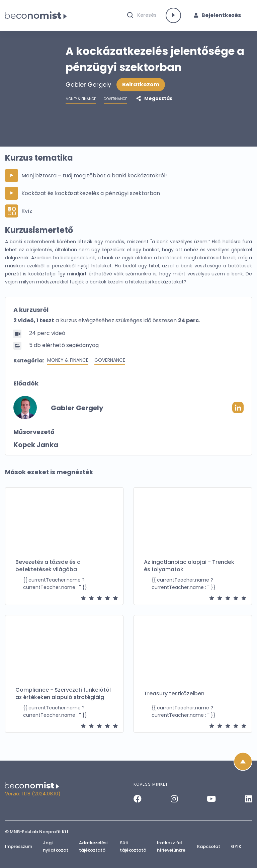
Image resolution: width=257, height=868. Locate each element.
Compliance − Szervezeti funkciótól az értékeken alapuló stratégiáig (63, 696)
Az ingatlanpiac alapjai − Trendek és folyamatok (189, 569)
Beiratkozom (141, 87)
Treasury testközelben (174, 696)
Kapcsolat (209, 846)
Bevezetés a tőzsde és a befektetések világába (48, 569)
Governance (110, 363)
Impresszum (19, 846)
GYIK (236, 846)
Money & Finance (68, 363)
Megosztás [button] (158, 101)
